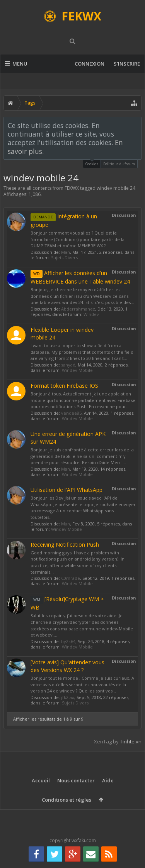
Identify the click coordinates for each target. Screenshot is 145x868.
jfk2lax (68, 697)
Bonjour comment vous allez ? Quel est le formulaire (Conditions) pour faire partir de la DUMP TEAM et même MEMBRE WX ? (78, 239)
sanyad (68, 365)
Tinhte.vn (131, 741)
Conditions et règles (67, 800)
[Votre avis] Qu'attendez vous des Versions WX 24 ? (67, 666)
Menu (16, 64)
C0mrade (71, 578)
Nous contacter (76, 780)
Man (66, 252)
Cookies (92, 163)
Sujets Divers (64, 258)
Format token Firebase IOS (64, 386)
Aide (108, 780)
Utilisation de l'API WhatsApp (67, 490)
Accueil (41, 780)
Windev (91, 314)
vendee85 (71, 413)
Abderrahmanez (78, 309)
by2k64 (68, 641)
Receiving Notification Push (65, 545)
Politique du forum (119, 164)
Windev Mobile (77, 370)
